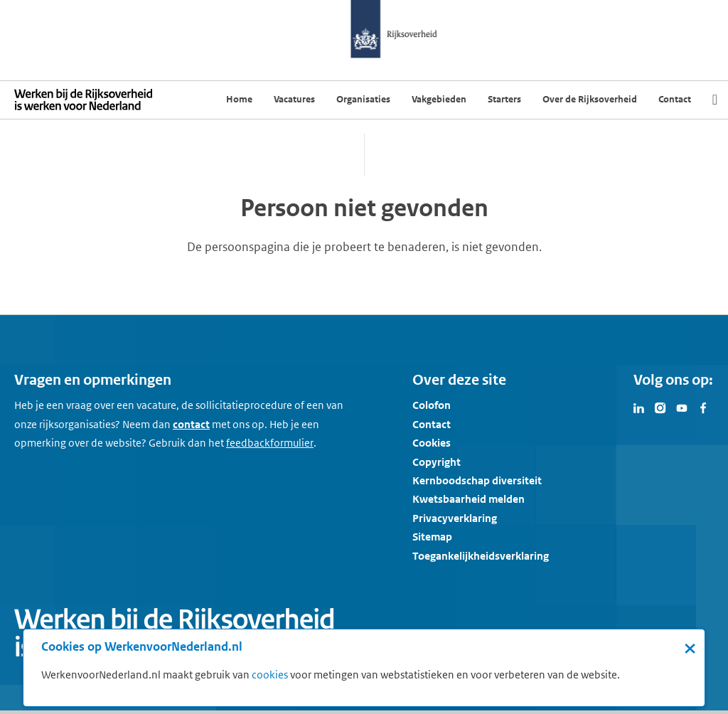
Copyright (437, 462)
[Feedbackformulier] (270, 443)
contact (191, 424)
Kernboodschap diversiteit (477, 480)
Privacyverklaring (455, 518)
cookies (270, 675)
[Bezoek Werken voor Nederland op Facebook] (703, 407)
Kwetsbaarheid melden (469, 499)
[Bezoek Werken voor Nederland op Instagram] (660, 407)
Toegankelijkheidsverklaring (481, 556)
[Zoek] (715, 100)
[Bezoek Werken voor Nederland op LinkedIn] (639, 407)
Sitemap (432, 537)
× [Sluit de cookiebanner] (690, 648)
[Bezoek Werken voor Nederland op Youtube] (682, 407)
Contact (432, 424)
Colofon (432, 405)
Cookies (432, 443)
